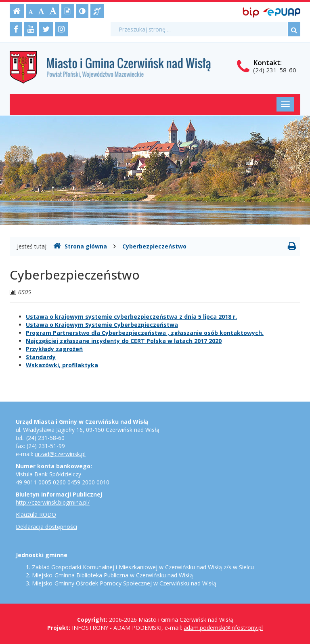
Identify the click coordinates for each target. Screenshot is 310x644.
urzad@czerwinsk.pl (60, 454)
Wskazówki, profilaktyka (62, 365)
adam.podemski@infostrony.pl (223, 628)
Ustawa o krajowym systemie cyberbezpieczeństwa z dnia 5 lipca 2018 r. (131, 317)
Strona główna (80, 246)
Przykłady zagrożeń (54, 349)
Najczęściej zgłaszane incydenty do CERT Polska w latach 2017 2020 (124, 341)
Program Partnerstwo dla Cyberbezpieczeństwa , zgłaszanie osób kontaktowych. (145, 333)
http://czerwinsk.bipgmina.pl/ (53, 502)
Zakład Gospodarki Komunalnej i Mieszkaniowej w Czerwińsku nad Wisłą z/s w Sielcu (143, 567)
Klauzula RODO (36, 515)
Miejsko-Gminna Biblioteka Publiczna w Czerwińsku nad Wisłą (112, 575)
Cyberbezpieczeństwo (154, 246)
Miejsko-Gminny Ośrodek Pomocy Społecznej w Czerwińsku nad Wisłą (124, 583)
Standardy (41, 357)
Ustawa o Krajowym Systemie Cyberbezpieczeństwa (102, 325)
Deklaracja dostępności (46, 527)
